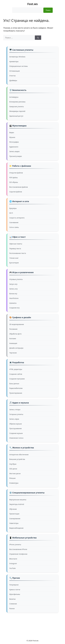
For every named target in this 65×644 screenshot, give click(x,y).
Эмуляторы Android (17, 504)
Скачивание (14, 222)
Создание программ (17, 379)
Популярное (14, 585)
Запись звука (14, 419)
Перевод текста (15, 249)
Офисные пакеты (16, 244)
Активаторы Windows (17, 57)
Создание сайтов (16, 374)
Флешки (12, 478)
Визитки (12, 599)
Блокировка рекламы (17, 102)
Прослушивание (15, 428)
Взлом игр (13, 294)
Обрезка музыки (16, 424)
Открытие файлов (16, 173)
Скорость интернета (17, 218)
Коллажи (13, 338)
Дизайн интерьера (16, 348)
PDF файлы (13, 178)
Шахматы (13, 303)
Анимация (13, 343)
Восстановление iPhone (18, 549)
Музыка (12, 137)
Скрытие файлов (16, 192)
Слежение (13, 604)
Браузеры (13, 208)
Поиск (48, 10)
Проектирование (16, 393)
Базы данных (14, 384)
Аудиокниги (14, 147)
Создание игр (14, 308)
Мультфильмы (15, 594)
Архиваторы (14, 61)
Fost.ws (32, 4)
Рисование (13, 329)
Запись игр (13, 289)
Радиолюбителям (16, 388)
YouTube (12, 568)
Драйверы (13, 80)
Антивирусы (14, 97)
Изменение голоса (16, 438)
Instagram (13, 563)
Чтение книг (14, 258)
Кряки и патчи (15, 590)
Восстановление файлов (19, 187)
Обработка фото (15, 334)
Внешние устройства (17, 459)
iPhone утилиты (15, 545)
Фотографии (14, 142)
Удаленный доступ (16, 116)
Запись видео (14, 151)
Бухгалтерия (14, 263)
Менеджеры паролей (17, 111)
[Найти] (38, 38)
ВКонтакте (13, 559)
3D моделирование (17, 324)
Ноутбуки (13, 464)
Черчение (13, 353)
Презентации (14, 514)
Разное (12, 608)
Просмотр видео (16, 156)
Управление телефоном (18, 554)
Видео (12, 132)
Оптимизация (15, 71)
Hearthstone (14, 298)
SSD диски (13, 469)
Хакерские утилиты (17, 107)
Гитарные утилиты (16, 414)
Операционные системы (19, 66)
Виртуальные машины (18, 500)
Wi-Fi (11, 213)
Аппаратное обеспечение (19, 455)
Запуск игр (13, 284)
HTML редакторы (16, 369)
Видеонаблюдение (16, 528)
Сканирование (15, 519)
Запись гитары (15, 410)
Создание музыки (16, 433)
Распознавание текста (18, 253)
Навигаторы (14, 523)
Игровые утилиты (16, 279)
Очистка (12, 76)
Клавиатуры (14, 483)
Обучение (13, 509)
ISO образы (14, 182)
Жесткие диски (15, 473)
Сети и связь (14, 227)
